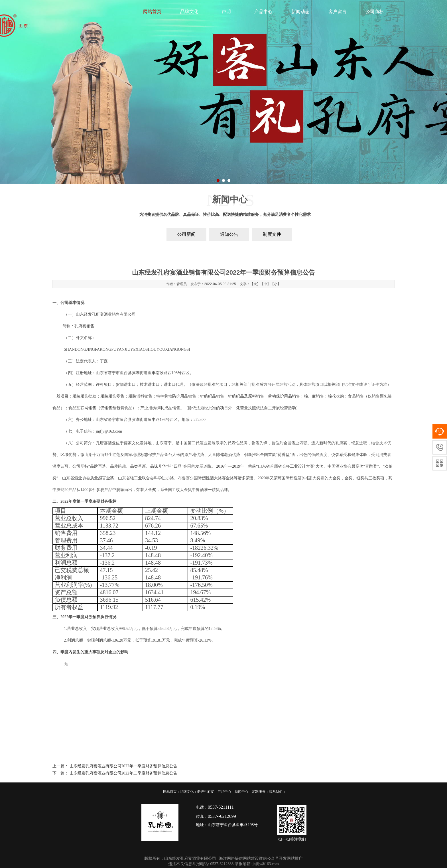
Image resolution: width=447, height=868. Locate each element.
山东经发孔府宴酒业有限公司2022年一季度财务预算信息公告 (123, 766)
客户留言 (338, 12)
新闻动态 (300, 12)
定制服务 (259, 792)
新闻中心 (241, 792)
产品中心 (263, 12)
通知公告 (229, 234)
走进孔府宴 (206, 792)
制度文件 (272, 234)
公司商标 (375, 12)
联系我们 (276, 792)
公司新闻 (186, 234)
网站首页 (152, 12)
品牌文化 (189, 12)
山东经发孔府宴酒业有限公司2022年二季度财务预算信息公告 (123, 773)
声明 (226, 12)
